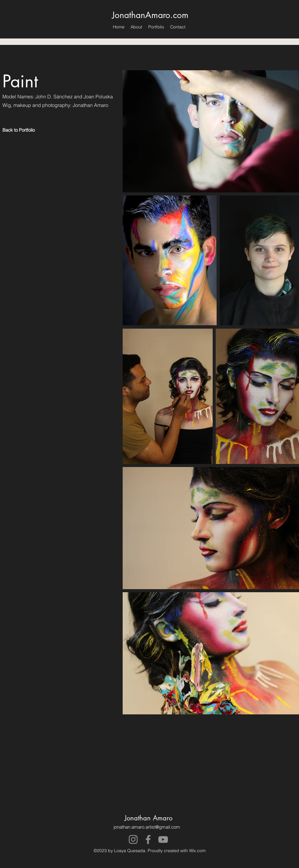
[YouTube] (163, 839)
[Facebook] (148, 839)
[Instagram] (133, 839)
